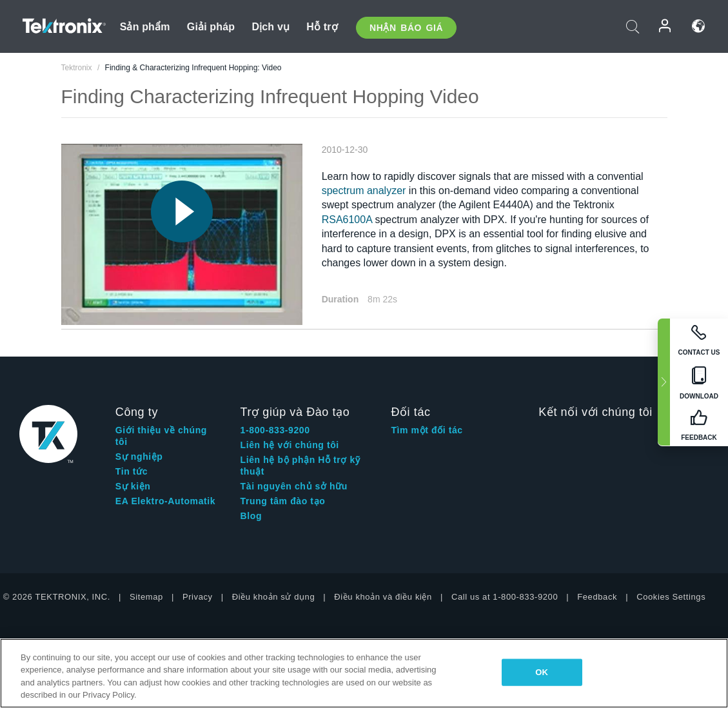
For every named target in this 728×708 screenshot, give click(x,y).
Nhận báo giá (406, 28)
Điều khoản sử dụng (274, 597)
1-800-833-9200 (275, 430)
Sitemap (146, 597)
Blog (251, 516)
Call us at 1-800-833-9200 (505, 597)
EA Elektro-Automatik (165, 501)
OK (542, 672)
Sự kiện (133, 486)
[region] (364, 673)
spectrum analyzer (364, 191)
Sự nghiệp (139, 457)
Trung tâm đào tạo (283, 501)
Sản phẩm (145, 27)
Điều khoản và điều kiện (383, 597)
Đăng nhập (665, 26)
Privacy (198, 597)
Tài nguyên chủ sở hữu (294, 486)
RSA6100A (347, 220)
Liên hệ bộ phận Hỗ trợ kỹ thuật (300, 466)
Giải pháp (211, 27)
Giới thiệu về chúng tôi (161, 436)
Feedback (597, 597)
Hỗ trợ (322, 27)
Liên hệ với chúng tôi (290, 445)
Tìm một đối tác (427, 430)
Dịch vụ (271, 27)
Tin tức (132, 471)
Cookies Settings (671, 597)
